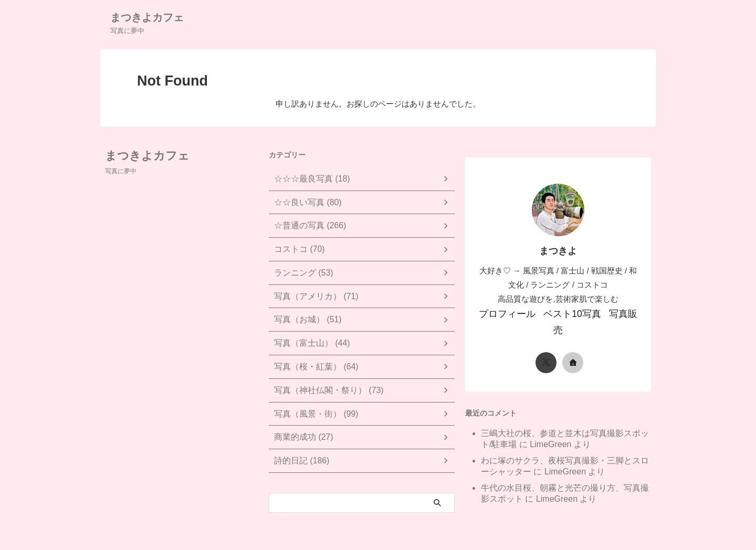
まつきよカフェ (147, 17)
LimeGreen (550, 425)
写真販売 (614, 313)
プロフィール (510, 313)
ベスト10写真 (566, 313)
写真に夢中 (121, 171)
